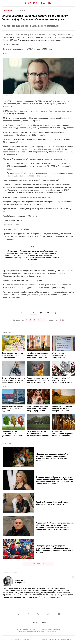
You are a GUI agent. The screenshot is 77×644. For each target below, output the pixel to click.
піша (34, 37)
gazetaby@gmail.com (48, 639)
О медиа (44, 622)
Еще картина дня (39, 564)
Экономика (7, 10)
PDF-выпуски (35, 622)
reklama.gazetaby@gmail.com (64, 639)
